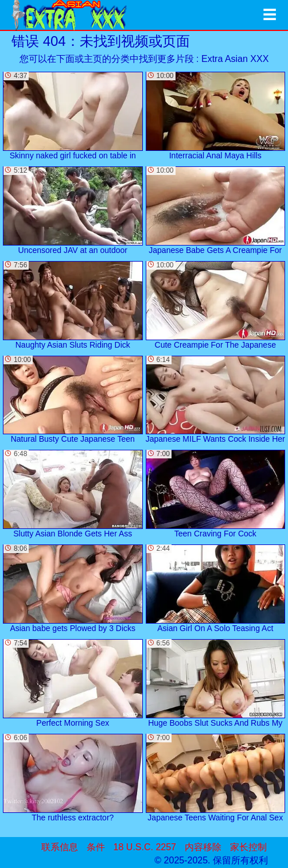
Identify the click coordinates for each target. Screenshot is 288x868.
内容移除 (203, 847)
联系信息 (60, 847)
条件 (96, 847)
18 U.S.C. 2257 (145, 847)
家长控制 (248, 847)
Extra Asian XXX (235, 59)
